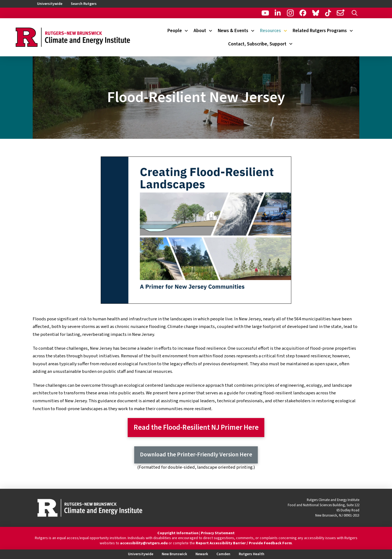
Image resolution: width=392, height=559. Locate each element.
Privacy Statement (218, 533)
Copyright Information (178, 533)
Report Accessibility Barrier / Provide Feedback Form (244, 543)
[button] (355, 13)
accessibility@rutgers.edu (144, 543)
